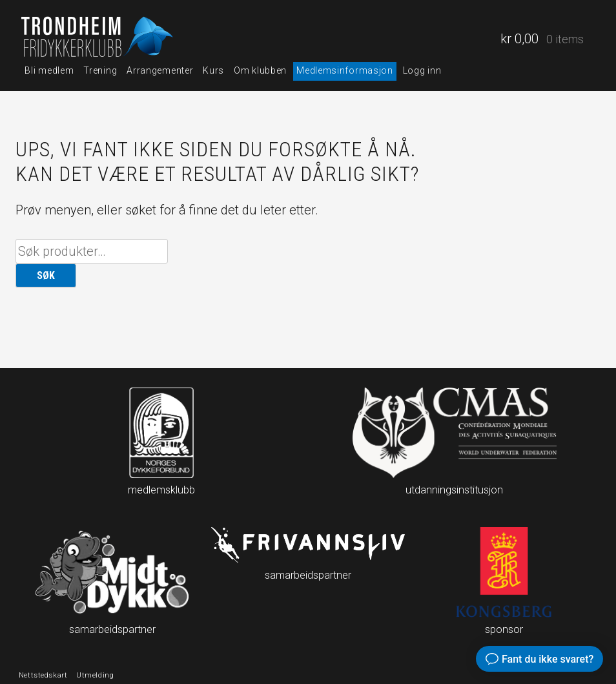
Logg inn (422, 70)
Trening (100, 70)
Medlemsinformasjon (345, 70)
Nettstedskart (43, 675)
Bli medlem (49, 70)
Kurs (213, 70)
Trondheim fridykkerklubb (99, 36)
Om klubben (260, 70)
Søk (46, 275)
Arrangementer (160, 70)
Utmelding (95, 675)
